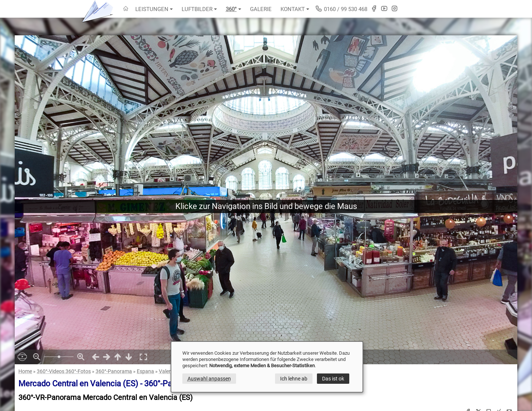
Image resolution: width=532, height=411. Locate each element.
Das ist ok (333, 379)
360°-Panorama (114, 371)
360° (233, 9)
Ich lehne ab (294, 379)
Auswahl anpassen (209, 379)
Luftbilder (199, 9)
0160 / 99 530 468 (341, 9)
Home (25, 371)
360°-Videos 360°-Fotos (64, 371)
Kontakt (295, 9)
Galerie (261, 9)
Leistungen (154, 9)
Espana (145, 371)
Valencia (169, 371)
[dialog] (267, 367)
